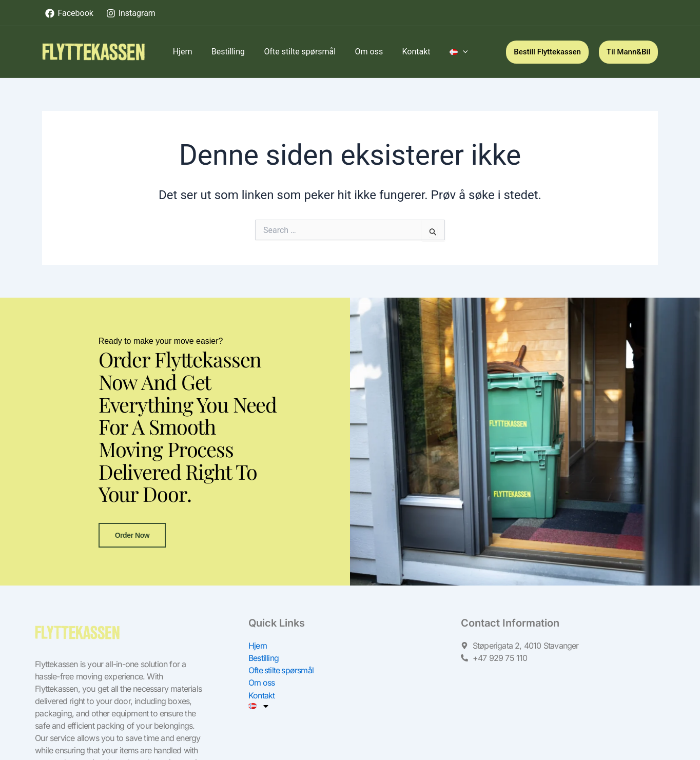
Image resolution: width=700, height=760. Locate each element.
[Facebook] (69, 13)
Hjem (258, 662)
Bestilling (264, 674)
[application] (448, 52)
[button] (547, 52)
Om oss (262, 699)
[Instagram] (131, 13)
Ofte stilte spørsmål (281, 687)
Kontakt (261, 711)
